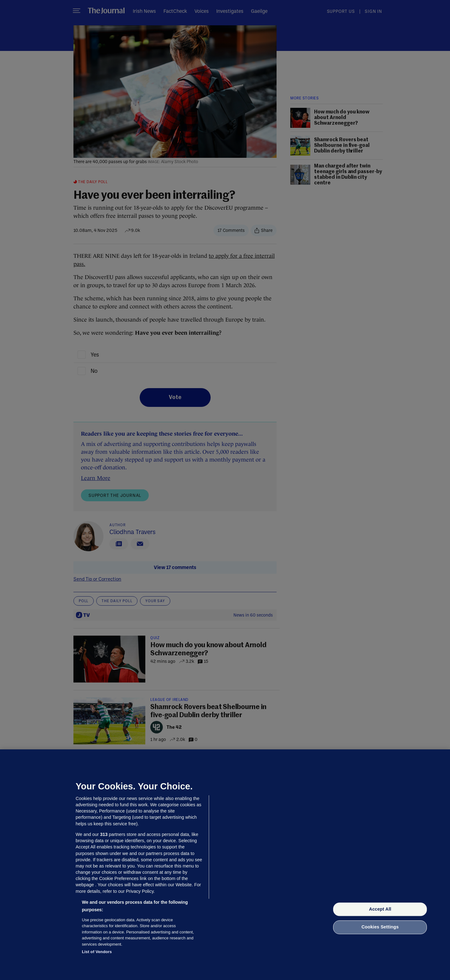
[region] (225, 865)
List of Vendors (97, 952)
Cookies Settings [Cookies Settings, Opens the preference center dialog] (380, 927)
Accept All (380, 909)
